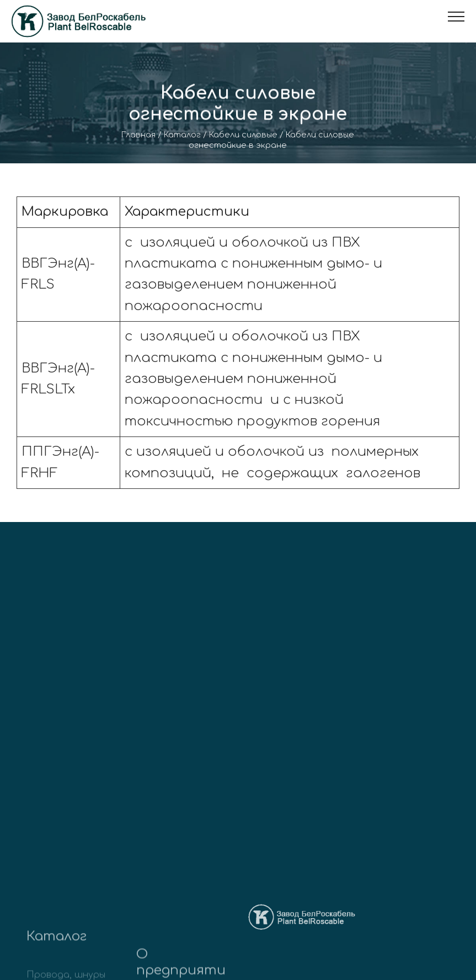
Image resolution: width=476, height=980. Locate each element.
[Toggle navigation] (456, 17)
